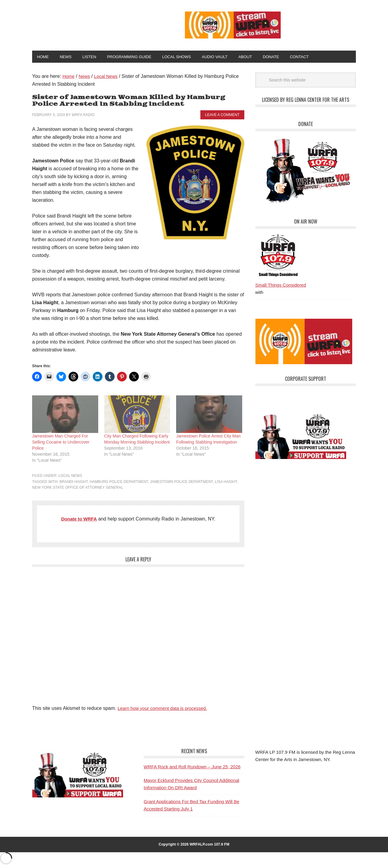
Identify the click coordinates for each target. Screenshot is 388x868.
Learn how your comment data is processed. (165, 709)
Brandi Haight (74, 483)
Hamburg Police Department (119, 483)
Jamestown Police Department (181, 483)
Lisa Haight (226, 483)
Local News (70, 477)
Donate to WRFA (79, 520)
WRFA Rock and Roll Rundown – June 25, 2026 (192, 768)
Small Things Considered (281, 286)
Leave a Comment (222, 116)
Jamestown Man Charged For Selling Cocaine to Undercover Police (61, 443)
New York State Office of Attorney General (78, 489)
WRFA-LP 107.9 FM (95, 24)
